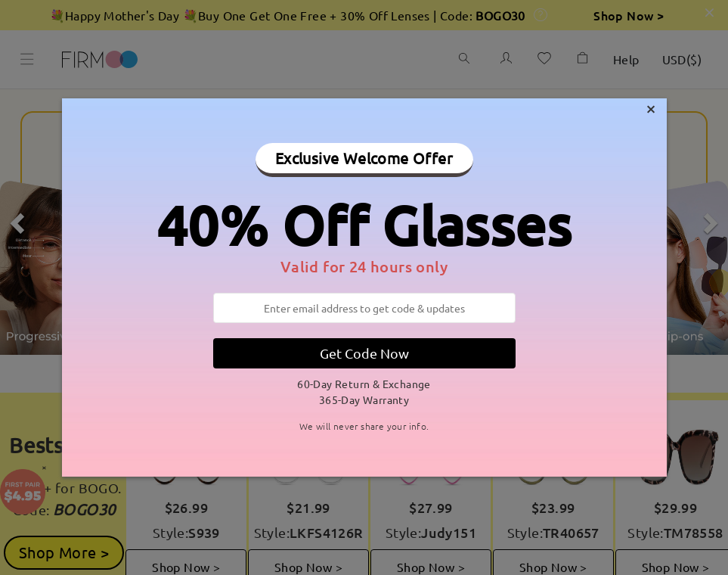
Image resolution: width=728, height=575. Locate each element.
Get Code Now (364, 353)
